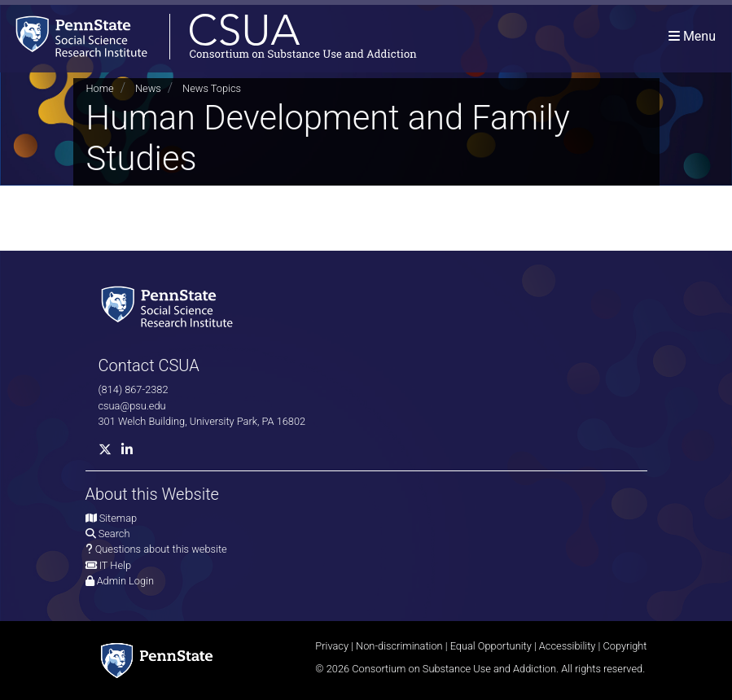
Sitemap (118, 518)
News (148, 88)
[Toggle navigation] (692, 36)
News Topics (212, 88)
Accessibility (568, 646)
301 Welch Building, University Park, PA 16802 (202, 421)
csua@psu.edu (132, 406)
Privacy (332, 646)
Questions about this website (161, 549)
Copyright (625, 646)
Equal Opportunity (491, 646)
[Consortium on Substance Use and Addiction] (208, 36)
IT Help (115, 565)
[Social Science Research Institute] (170, 306)
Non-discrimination (399, 646)
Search (114, 534)
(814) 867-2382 (134, 389)
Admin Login (125, 581)
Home (100, 88)
